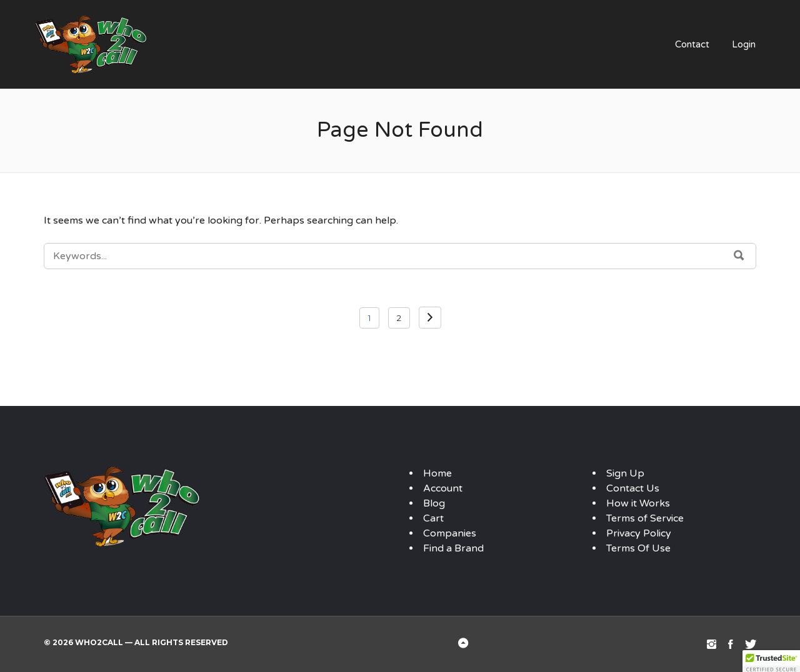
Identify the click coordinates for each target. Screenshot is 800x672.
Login (744, 44)
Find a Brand (453, 548)
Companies (450, 533)
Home (437, 473)
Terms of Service (645, 518)
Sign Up (625, 473)
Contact (692, 44)
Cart (433, 518)
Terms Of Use (638, 548)
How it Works (638, 503)
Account (443, 488)
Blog (434, 503)
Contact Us (633, 488)
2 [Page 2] (399, 318)
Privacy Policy (639, 533)
